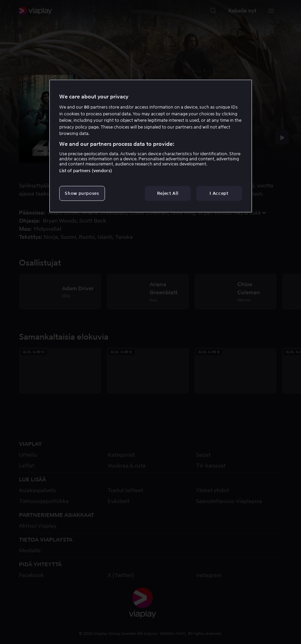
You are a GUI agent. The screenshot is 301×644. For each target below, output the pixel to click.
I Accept (219, 193)
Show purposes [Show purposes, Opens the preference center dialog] (82, 193)
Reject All (168, 193)
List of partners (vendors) (86, 171)
